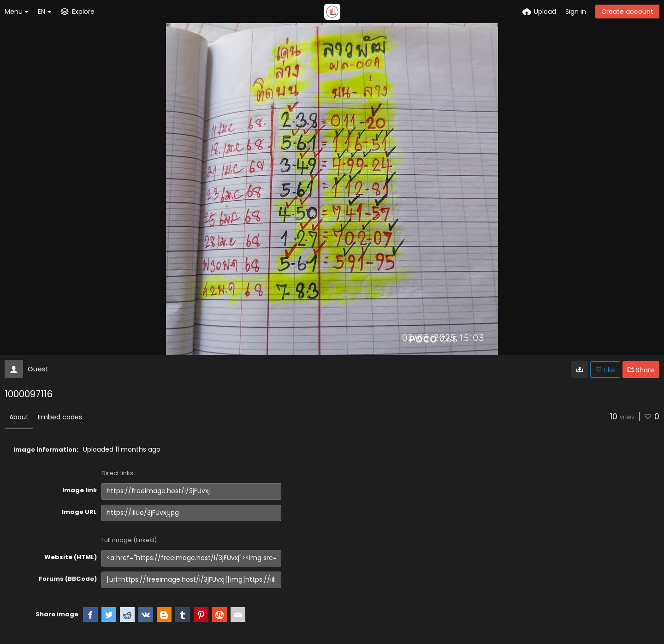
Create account (627, 12)
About (19, 417)
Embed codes (60, 417)
